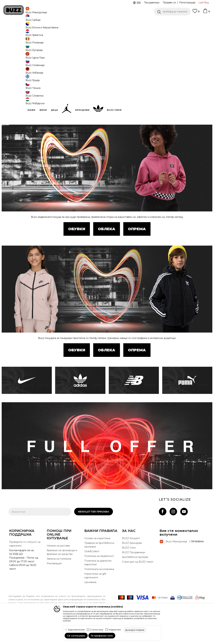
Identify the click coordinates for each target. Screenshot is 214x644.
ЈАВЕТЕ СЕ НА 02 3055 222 (65, 22)
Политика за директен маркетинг (98, 587)
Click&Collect (92, 576)
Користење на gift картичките (95, 600)
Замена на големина (59, 584)
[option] (107, 22)
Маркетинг (115, 630)
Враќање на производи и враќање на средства (62, 577)
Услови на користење (97, 563)
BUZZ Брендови (132, 568)
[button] (172, 12)
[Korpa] (206, 12)
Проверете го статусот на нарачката (25, 569)
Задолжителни (76, 630)
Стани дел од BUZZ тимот (138, 587)
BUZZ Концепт (131, 563)
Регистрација (187, 3)
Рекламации (54, 588)
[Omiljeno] (196, 13)
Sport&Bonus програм (135, 582)
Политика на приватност (99, 581)
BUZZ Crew (129, 572)
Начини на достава (58, 570)
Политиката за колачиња (99, 594)
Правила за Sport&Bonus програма (99, 570)
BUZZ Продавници (133, 577)
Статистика (97, 630)
